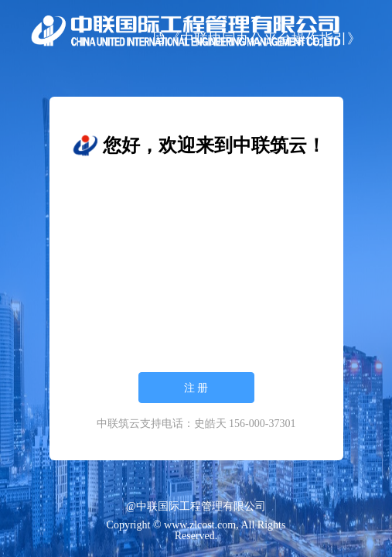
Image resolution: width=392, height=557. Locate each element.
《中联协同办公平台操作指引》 (257, 38)
